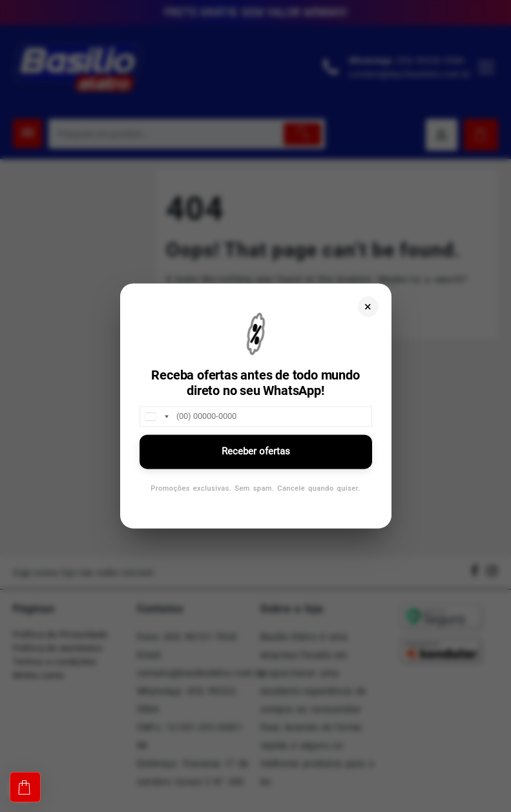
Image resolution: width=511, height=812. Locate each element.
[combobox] (156, 416)
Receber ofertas (256, 451)
